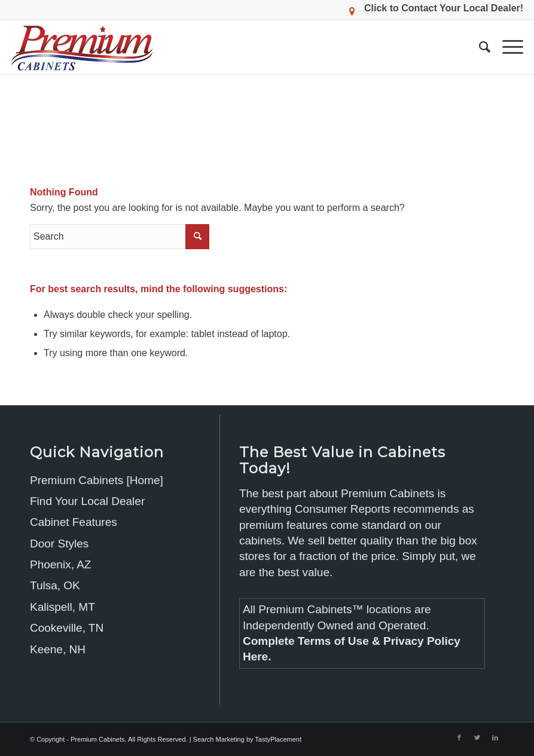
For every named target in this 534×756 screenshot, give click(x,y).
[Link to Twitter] (477, 737)
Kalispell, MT (62, 607)
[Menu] (507, 47)
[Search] (479, 47)
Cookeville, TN (67, 628)
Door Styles (59, 544)
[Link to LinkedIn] (495, 737)
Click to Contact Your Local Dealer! (444, 8)
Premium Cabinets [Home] (97, 480)
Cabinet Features (74, 522)
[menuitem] (479, 47)
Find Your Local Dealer (87, 501)
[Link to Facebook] (459, 737)
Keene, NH (58, 649)
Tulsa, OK (55, 585)
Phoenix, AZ (60, 564)
